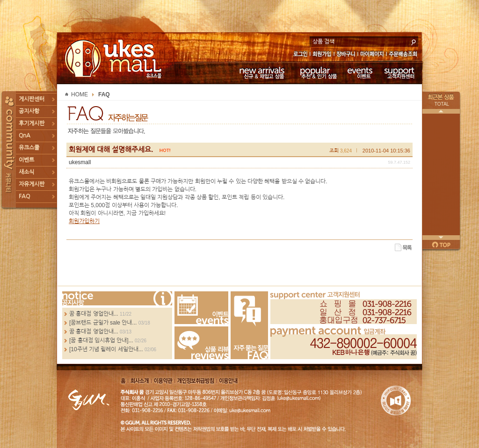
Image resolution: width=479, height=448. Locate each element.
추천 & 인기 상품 (318, 72)
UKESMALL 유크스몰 (114, 58)
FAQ (24, 196)
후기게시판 (32, 123)
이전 (441, 111)
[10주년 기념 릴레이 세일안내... (106, 349)
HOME (80, 94)
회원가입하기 (84, 221)
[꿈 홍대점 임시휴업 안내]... (101, 340)
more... (117, 298)
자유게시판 (32, 184)
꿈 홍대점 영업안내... (94, 314)
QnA (25, 136)
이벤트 (360, 72)
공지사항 (29, 111)
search (414, 41)
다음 (441, 238)
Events (201, 308)
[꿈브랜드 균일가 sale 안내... (103, 323)
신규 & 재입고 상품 (261, 72)
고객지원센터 (400, 72)
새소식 (26, 172)
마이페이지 (372, 55)
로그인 (300, 55)
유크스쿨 (29, 148)
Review (201, 343)
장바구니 (346, 55)
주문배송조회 (404, 55)
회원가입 (323, 55)
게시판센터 (32, 99)
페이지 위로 (441, 245)
